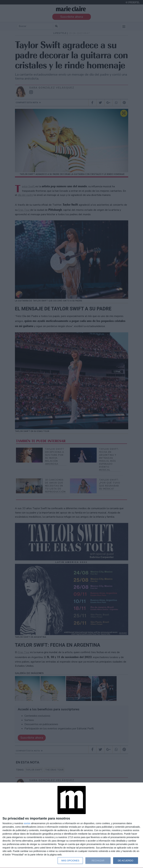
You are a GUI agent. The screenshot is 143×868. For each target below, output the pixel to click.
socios (27, 823)
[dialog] (71, 825)
